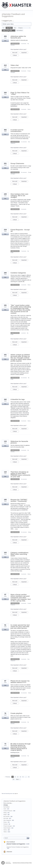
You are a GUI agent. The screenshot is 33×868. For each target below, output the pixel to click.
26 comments (24, 172)
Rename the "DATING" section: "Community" (19, 500)
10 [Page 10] (13, 779)
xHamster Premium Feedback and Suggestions (18, 847)
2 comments (23, 285)
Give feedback (11, 842)
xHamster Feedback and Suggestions (16, 844)
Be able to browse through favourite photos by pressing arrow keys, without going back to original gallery (21, 747)
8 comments (23, 209)
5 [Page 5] (23, 777)
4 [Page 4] (20, 777)
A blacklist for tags (18, 399)
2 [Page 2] (15, 777)
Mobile (5, 815)
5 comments (23, 450)
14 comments (24, 693)
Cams (5, 809)
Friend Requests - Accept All (20, 230)
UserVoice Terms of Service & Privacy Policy (22, 863)
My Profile (6, 818)
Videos (29, 109)
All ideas (6, 805)
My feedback (20, 30)
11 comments (24, 142)
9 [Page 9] (29, 777)
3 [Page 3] (18, 777)
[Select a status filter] (9, 31)
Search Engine (7, 828)
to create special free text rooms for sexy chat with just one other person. (20, 627)
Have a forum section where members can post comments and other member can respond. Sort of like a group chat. (21, 598)
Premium (6, 824)
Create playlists (16, 713)
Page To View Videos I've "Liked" (20, 93)
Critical (16, 55)
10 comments (24, 479)
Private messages (8, 826)
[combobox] (16, 838)
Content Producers (8, 811)
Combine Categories (18, 273)
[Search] (28, 838)
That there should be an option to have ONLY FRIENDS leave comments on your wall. (20, 474)
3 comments (23, 421)
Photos (5, 822)
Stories (5, 830)
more (16, 529)
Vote (5, 41)
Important (25, 53)
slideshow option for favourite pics (18, 37)
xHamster (9, 852)
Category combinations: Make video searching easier (20, 554)
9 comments (23, 71)
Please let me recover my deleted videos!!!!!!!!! (20, 682)
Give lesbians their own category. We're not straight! (19, 196)
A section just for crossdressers (17, 131)
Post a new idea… (8, 803)
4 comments (23, 109)
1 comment (23, 333)
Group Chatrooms (17, 164)
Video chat (15, 65)
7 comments (23, 251)
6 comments (23, 44)
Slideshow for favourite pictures (19, 442)
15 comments (24, 378)
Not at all (16, 53)
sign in (16, 793)
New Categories (7, 820)
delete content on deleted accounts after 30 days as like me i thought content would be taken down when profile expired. (21, 358)
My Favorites (7, 817)
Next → (18, 779)
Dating (29, 532)
